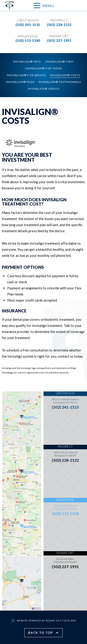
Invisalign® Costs (65, 75)
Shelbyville (28, 36)
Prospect (59, 20)
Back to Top (43, 633)
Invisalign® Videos (43, 89)
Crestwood (28, 20)
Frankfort (59, 36)
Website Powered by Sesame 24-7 (37, 621)
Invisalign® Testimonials (60, 82)
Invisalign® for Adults (26, 75)
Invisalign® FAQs (20, 82)
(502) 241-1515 (28, 25)
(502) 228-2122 (59, 25)
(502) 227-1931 (59, 41)
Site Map (70, 621)
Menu (44, 5)
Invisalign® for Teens (43, 68)
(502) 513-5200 (28, 41)
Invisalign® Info (27, 62)
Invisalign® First (60, 62)
